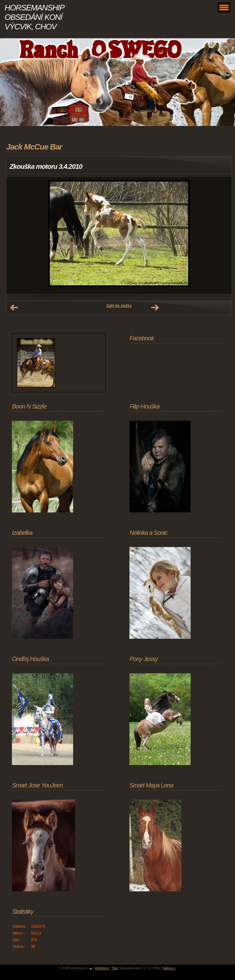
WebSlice (102, 968)
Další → (155, 308)
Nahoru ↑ (170, 968)
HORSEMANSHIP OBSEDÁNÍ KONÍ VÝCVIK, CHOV (34, 17)
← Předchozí (14, 308)
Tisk (115, 968)
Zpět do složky (119, 306)
